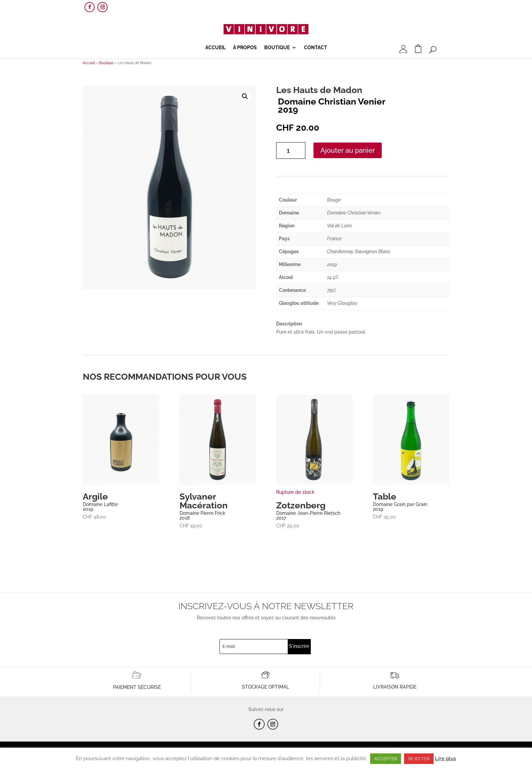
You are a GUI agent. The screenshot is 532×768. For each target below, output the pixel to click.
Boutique (277, 48)
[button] (245, 96)
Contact (316, 48)
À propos (245, 48)
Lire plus (445, 758)
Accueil (215, 48)
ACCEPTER (386, 759)
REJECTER (419, 759)
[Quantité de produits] (291, 151)
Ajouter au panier (348, 150)
